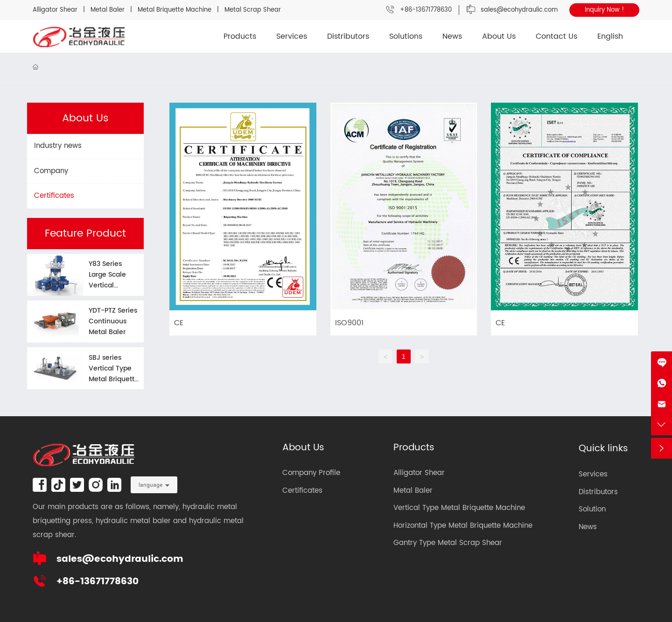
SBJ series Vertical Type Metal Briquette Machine (114, 374)
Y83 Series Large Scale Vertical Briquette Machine (107, 285)
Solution (592, 509)
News (588, 527)
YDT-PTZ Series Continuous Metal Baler (113, 321)
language (150, 485)
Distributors (598, 492)
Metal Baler (108, 10)
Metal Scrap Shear (253, 10)
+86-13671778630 (426, 10)
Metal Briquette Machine (175, 10)
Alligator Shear (55, 10)
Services (593, 474)
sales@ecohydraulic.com (519, 10)
